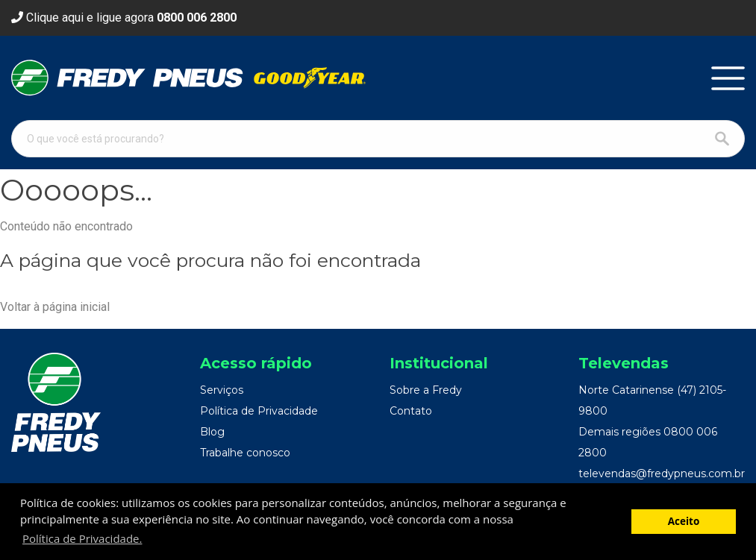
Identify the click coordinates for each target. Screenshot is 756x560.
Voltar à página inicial (55, 307)
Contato (411, 411)
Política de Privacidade (259, 411)
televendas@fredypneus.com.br (662, 474)
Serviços (222, 390)
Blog (212, 432)
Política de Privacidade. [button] (82, 538)
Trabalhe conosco (245, 453)
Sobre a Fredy (426, 390)
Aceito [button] (684, 521)
